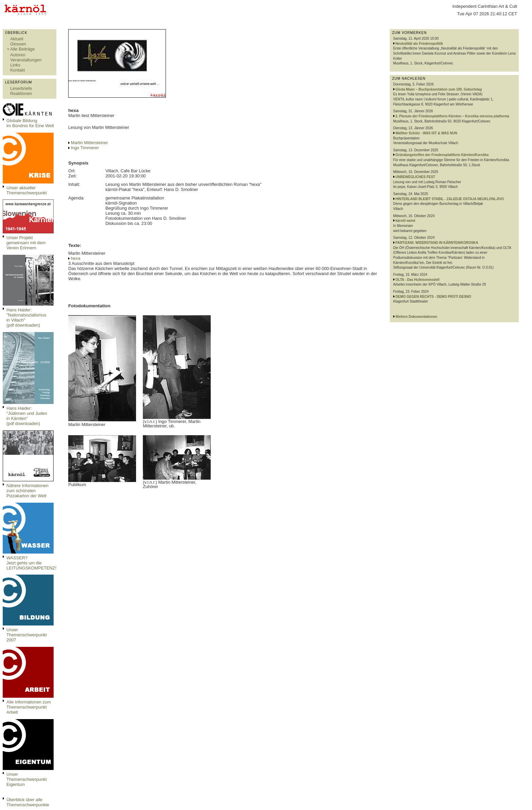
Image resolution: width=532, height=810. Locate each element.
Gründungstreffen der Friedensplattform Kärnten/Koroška (442, 155)
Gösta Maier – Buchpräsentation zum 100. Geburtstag (439, 89)
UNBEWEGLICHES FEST (415, 177)
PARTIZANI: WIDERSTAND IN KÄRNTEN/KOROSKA (437, 243)
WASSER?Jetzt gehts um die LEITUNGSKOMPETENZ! (31, 563)
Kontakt (17, 70)
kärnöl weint (405, 221)
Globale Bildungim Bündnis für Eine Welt (30, 123)
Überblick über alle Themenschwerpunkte (28, 802)
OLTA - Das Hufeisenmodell (418, 280)
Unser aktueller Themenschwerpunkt (27, 190)
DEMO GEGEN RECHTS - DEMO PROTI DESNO (433, 297)
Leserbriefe (21, 88)
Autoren (18, 55)
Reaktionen (21, 93)
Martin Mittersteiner (90, 143)
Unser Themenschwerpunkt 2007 (27, 635)
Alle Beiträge (23, 49)
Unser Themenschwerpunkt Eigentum (27, 779)
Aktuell (17, 39)
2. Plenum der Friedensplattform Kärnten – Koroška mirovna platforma (452, 116)
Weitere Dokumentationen (416, 317)
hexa (76, 258)
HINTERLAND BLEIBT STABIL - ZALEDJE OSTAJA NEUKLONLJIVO (450, 199)
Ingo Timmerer (85, 148)
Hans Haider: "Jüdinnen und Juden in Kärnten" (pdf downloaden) (27, 416)
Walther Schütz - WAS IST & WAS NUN (426, 133)
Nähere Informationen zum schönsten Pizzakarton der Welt (27, 491)
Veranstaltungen (26, 60)
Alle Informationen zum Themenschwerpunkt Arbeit (29, 707)
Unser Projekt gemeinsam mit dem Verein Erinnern (26, 243)
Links (15, 65)
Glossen (18, 44)
